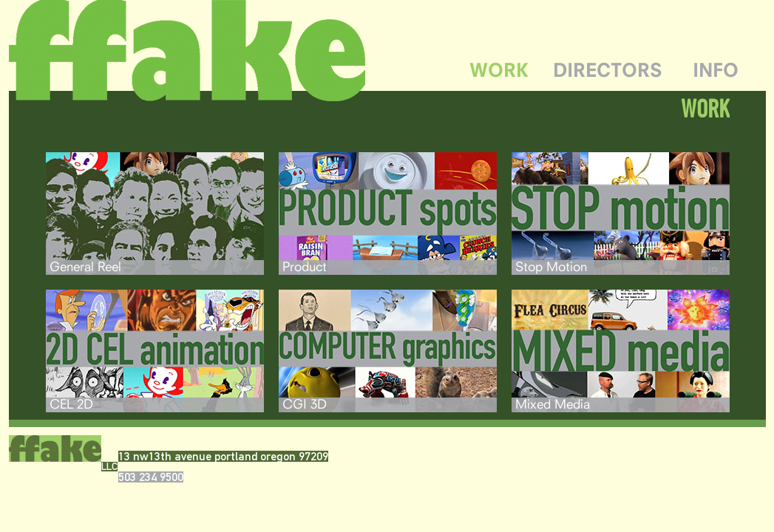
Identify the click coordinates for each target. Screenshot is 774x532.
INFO (716, 70)
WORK (499, 70)
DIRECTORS (608, 70)
